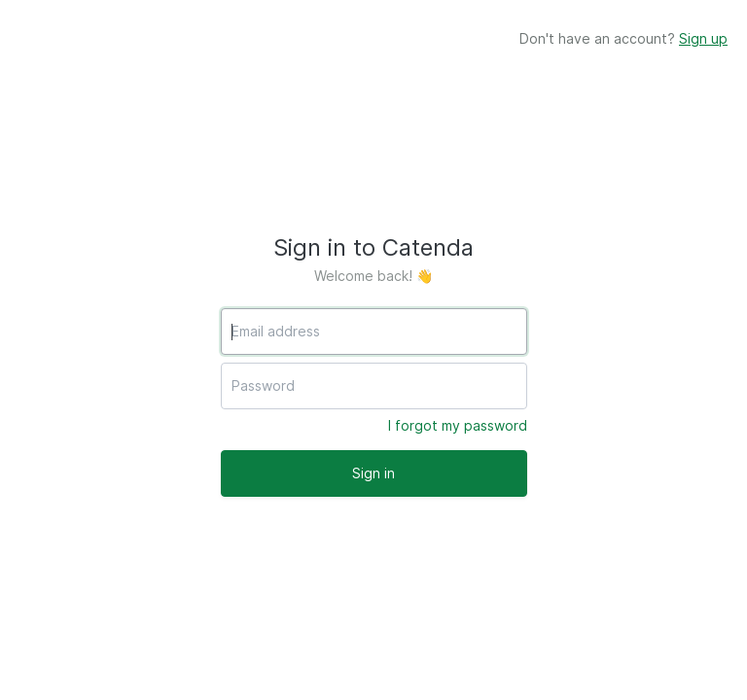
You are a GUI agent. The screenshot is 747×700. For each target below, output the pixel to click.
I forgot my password (458, 425)
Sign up (703, 38)
